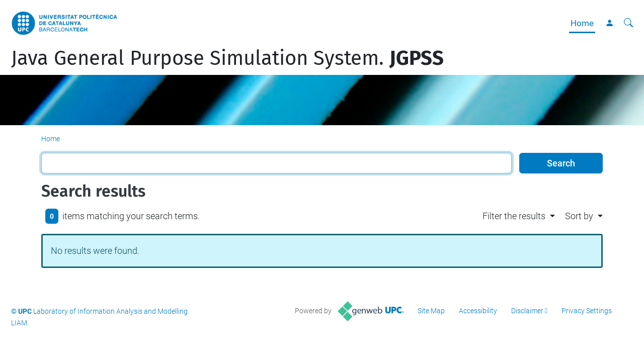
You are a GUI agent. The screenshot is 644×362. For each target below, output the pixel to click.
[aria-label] (628, 23)
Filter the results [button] (514, 216)
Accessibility (478, 311)
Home (582, 23)
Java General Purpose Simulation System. (227, 58)
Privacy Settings (587, 311)
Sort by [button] (579, 216)
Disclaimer (527, 311)
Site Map (431, 311)
